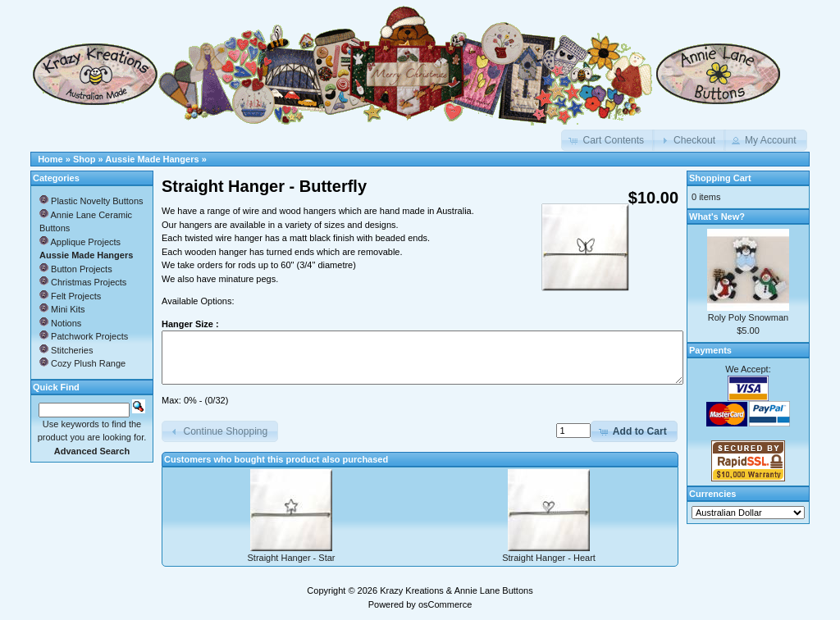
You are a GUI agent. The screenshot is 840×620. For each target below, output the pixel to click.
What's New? (717, 217)
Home (50, 159)
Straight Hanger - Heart (549, 558)
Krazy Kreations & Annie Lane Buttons (457, 590)
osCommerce (445, 604)
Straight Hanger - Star (292, 558)
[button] (608, 140)
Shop (84, 159)
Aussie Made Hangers (152, 159)
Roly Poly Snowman (748, 317)
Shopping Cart (720, 178)
